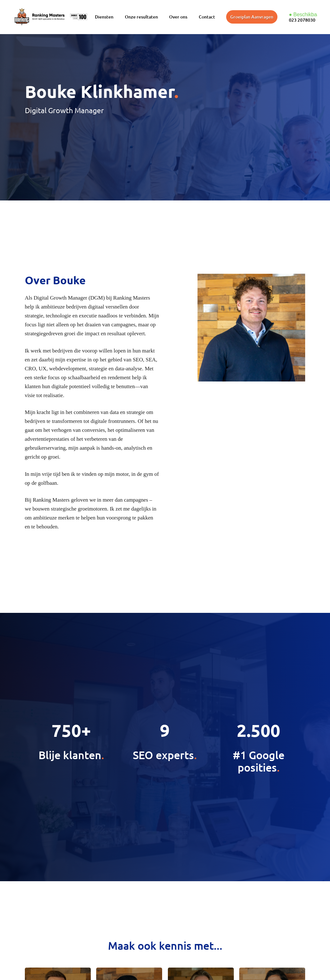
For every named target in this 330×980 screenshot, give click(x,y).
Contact (207, 17)
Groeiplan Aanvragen (252, 17)
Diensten (104, 17)
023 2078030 (302, 20)
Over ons (178, 17)
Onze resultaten (141, 17)
